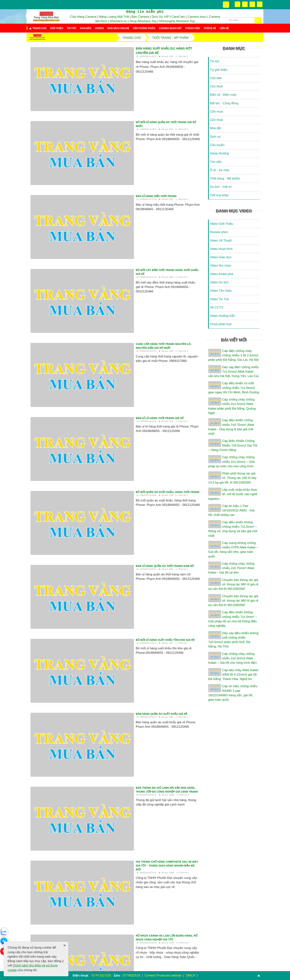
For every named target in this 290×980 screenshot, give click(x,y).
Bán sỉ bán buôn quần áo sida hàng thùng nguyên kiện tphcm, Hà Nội (120, 743)
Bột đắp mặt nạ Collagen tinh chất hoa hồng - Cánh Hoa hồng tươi (118, 776)
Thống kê (210, 28)
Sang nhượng (219, 153)
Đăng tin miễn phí (145, 12)
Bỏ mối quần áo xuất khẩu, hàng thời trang (101, 246)
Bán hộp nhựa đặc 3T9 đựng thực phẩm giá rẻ (102, 644)
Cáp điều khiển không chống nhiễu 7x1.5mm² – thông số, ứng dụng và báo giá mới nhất (233, 529)
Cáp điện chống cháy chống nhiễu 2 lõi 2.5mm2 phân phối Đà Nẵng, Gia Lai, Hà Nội (233, 355)
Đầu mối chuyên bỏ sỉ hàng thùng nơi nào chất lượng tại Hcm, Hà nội (120, 512)
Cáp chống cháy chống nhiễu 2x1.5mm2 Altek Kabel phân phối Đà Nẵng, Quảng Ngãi (232, 406)
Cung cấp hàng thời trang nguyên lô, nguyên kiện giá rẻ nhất (115, 180)
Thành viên (193, 28)
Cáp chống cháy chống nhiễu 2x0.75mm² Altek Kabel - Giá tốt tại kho (231, 568)
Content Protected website (163, 975)
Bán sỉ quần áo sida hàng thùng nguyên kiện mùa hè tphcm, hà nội (118, 578)
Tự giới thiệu (219, 70)
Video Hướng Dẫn (223, 316)
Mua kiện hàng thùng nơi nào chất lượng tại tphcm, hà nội (71, 857)
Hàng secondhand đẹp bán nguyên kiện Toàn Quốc (106, 545)
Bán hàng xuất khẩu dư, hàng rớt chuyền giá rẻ (109, 49)
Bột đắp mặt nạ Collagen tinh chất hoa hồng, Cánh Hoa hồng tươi (69, 883)
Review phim (219, 232)
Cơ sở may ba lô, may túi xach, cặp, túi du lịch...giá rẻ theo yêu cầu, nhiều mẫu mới (129, 710)
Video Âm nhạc (221, 266)
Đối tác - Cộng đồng (224, 103)
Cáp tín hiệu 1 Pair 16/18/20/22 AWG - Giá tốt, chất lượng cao (231, 511)
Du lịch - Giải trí (221, 187)
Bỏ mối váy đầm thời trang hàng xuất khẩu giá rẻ (105, 147)
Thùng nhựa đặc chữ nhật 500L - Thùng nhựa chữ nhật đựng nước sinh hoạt (69, 897)
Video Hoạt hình (221, 249)
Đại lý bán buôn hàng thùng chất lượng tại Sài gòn (153, 857)
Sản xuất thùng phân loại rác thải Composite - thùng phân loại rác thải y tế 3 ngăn (158, 883)
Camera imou (197, 17)
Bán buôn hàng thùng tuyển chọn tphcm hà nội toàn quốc (112, 677)
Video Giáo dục (221, 257)
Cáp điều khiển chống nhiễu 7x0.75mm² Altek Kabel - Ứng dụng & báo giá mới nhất (231, 427)
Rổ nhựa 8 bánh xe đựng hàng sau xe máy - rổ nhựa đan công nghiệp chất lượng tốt (158, 897)
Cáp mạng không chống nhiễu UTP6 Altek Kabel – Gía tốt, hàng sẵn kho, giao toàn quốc (233, 550)
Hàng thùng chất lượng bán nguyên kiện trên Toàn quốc (112, 809)
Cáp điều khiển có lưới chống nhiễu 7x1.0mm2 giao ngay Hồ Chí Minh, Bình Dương (234, 388)
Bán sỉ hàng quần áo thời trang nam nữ (98, 279)
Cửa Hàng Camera (83, 17)
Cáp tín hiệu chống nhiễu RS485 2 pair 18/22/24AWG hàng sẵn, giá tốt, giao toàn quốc (233, 693)
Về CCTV (217, 307)
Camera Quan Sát (170, 28)
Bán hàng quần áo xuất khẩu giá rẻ (95, 345)
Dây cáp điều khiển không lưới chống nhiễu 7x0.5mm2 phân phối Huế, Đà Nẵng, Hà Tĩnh (233, 640)
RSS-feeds (65, 963)
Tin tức (72, 28)
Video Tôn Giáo (221, 291)
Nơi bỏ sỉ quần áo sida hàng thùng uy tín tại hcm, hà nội (69, 910)
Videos (99, 28)
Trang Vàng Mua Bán (142, 968)
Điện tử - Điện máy (223, 95)
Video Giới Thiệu (222, 224)
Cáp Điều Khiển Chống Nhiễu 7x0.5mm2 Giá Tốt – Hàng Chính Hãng (233, 445)
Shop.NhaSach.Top (143, 21)
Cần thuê (216, 120)
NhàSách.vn (118, 21)
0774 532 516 (101, 975)
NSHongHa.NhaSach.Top (177, 21)
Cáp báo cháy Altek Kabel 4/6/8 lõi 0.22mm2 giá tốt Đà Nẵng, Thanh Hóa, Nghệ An (233, 675)
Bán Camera (140, 17)
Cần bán (216, 78)
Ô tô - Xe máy (220, 170)
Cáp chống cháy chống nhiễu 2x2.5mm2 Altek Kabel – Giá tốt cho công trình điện (233, 658)
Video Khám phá (221, 274)
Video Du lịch (219, 282)
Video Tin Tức (220, 299)
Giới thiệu (57, 28)
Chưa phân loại (221, 324)
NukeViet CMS (175, 968)
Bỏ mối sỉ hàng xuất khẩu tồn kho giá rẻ (99, 312)
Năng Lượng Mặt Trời (114, 17)
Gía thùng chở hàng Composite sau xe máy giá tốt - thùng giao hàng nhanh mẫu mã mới (133, 411)
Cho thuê (216, 86)
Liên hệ (224, 28)
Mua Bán (86, 28)
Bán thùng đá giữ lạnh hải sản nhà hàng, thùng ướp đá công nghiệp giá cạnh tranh (130, 378)
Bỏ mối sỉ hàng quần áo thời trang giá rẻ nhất (103, 81)
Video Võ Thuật (221, 241)
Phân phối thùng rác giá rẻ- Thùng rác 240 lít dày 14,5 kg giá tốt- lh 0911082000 (232, 478)
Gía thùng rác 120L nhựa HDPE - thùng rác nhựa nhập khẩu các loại (119, 611)
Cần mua (216, 112)
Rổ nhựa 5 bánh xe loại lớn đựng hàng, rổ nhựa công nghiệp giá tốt (119, 444)
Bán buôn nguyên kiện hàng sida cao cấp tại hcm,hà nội (157, 870)
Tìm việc (216, 162)
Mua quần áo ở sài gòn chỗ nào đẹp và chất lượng (65, 870)
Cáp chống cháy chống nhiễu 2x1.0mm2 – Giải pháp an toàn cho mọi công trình (231, 462)
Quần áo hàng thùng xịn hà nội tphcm (154, 907)
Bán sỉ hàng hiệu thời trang (90, 114)
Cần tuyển (217, 145)
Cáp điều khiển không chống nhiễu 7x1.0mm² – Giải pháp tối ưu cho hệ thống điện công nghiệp (233, 619)
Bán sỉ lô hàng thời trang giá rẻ (93, 213)
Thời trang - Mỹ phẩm (225, 178)
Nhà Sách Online (118, 28)
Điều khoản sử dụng (223, 968)
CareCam (178, 17)
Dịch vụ (215, 137)
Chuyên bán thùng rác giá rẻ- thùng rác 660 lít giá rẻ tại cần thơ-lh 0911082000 (233, 584)
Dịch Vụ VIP (160, 17)
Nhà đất (215, 128)
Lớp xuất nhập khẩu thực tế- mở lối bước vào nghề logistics (233, 494)
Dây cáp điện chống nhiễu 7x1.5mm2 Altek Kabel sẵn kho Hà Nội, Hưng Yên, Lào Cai (233, 372)
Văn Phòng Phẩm (144, 28)
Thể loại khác (219, 195)
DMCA (191, 975)
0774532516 (131, 975)
